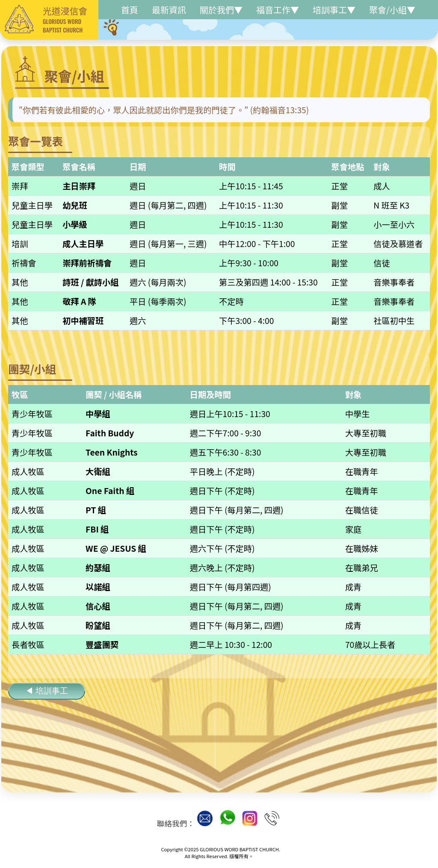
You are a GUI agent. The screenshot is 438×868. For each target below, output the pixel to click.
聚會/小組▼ (392, 10)
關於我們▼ (221, 10)
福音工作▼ (278, 10)
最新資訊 (169, 10)
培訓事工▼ (334, 10)
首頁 (130, 10)
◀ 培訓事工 (47, 691)
